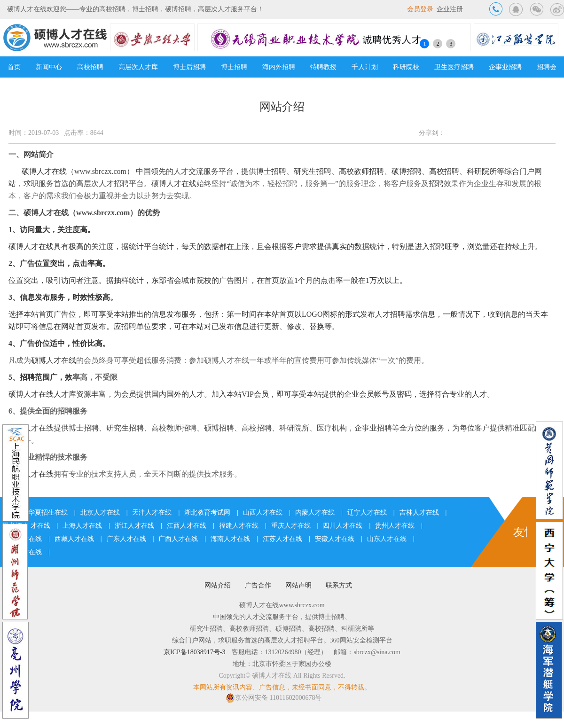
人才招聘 (390, 314)
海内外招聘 (279, 67)
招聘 (436, 184)
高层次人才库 (138, 67)
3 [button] (451, 44)
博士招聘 (234, 67)
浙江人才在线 (134, 526)
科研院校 (406, 67)
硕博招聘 (407, 171)
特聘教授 (323, 67)
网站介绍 (218, 585)
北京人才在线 (100, 513)
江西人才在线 (187, 526)
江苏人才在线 (282, 539)
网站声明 (298, 585)
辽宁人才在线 (367, 513)
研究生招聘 (313, 171)
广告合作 (258, 585)
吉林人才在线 (419, 513)
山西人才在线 (263, 513)
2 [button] (438, 44)
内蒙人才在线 (315, 513)
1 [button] (424, 44)
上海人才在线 (82, 526)
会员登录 (420, 9)
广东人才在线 (126, 539)
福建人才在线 (239, 526)
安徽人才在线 (335, 539)
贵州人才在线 (395, 526)
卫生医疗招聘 (454, 67)
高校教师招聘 (361, 171)
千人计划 (365, 67)
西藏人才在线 (74, 539)
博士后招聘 (189, 67)
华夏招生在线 (48, 513)
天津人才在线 (152, 513)
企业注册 (450, 9)
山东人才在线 (387, 539)
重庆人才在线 (291, 526)
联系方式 (339, 585)
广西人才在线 (178, 539)
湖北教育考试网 (207, 513)
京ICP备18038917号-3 (194, 652)
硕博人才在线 (44, 171)
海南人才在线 (230, 539)
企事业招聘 (505, 67)
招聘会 (547, 67)
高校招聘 (90, 67)
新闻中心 (49, 67)
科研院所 (482, 171)
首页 (14, 67)
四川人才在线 (343, 526)
